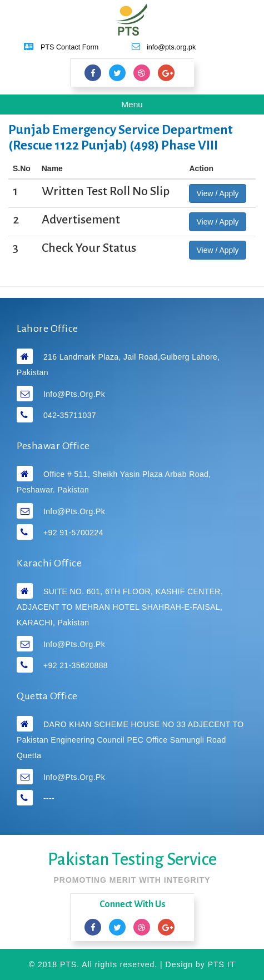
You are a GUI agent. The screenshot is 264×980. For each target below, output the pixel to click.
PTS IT (222, 964)
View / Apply (217, 193)
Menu (140, 106)
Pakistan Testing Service (132, 860)
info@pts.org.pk (74, 394)
